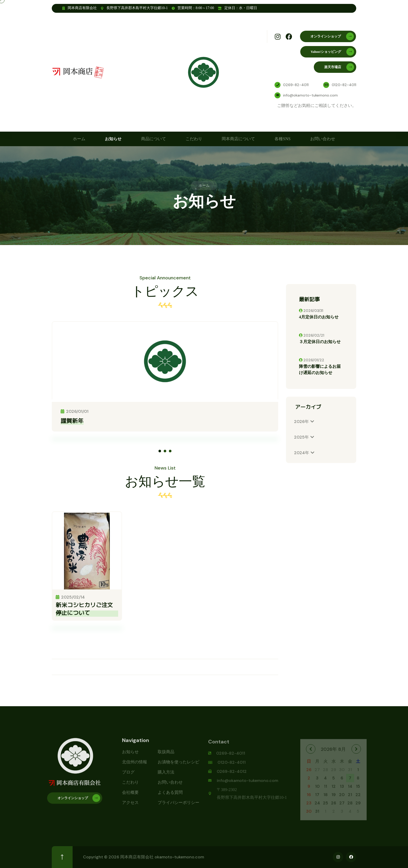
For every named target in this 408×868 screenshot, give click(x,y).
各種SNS (282, 139)
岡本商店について (238, 139)
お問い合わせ (323, 139)
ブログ (128, 776)
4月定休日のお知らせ (319, 317)
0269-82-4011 (296, 85)
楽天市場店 (339, 67)
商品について (154, 139)
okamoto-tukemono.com (179, 857)
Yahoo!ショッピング (332, 52)
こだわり (194, 139)
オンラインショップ (332, 36)
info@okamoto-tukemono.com (310, 95)
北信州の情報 (135, 766)
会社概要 (130, 796)
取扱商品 (166, 756)
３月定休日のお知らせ (320, 342)
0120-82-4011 (344, 85)
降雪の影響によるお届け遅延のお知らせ (320, 369)
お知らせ (113, 139)
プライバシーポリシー (178, 806)
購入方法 (166, 776)
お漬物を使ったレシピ (178, 766)
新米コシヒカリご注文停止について (84, 609)
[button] (160, 451)
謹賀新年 (72, 421)
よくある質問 (170, 796)
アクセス (130, 806)
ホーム (79, 139)
